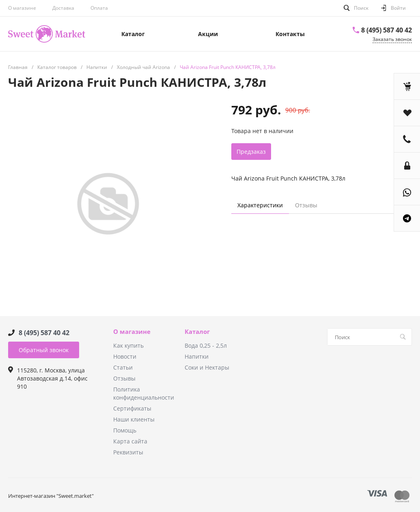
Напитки (197, 356)
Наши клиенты (134, 419)
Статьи (123, 367)
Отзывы (124, 378)
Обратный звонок (44, 350)
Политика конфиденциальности (144, 393)
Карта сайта (130, 441)
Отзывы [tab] (306, 205)
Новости (125, 356)
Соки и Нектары (207, 367)
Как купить (128, 345)
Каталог (197, 332)
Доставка (63, 8)
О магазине (22, 8)
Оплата (99, 8)
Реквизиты (128, 452)
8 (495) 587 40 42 (387, 30)
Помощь (125, 430)
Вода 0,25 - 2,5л (206, 345)
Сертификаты (132, 408)
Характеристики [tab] (260, 205)
